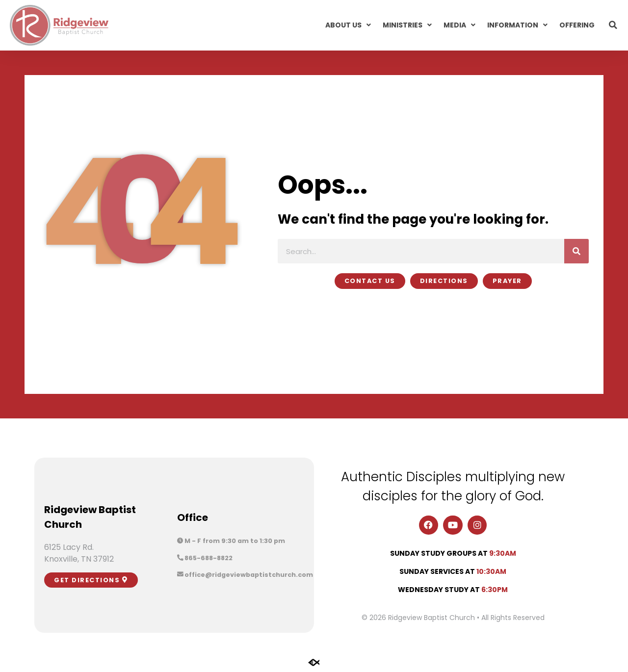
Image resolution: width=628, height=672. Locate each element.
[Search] (576, 251)
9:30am (503, 553)
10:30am (491, 571)
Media (459, 25)
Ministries (407, 25)
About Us (348, 25)
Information (517, 25)
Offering (577, 25)
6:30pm (495, 590)
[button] (613, 25)
